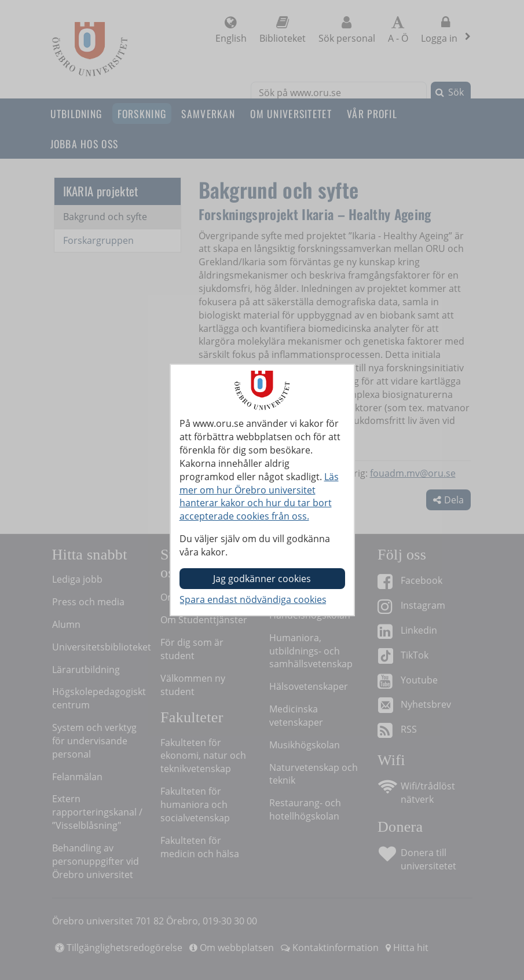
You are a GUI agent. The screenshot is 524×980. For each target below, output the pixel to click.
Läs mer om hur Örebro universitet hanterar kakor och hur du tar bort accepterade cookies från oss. (259, 497)
